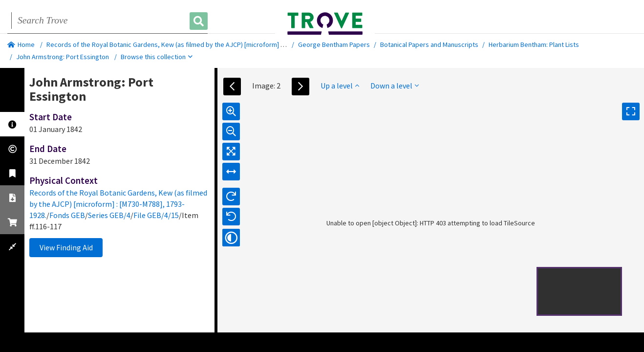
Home (21, 44)
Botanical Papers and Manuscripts (429, 44)
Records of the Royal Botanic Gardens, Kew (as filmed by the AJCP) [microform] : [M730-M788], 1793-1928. (200, 44)
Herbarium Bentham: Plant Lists (534, 44)
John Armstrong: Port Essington (63, 57)
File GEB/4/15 (156, 215)
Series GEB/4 (109, 215)
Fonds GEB (67, 215)
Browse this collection (157, 57)
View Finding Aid (66, 247)
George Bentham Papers (334, 44)
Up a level (340, 86)
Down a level (395, 86)
